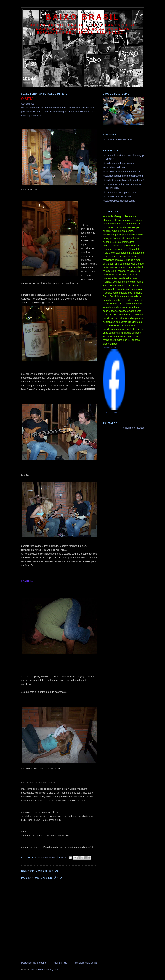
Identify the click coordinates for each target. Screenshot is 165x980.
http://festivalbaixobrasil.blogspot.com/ (124, 180)
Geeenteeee (28, 104)
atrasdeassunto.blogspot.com (119, 163)
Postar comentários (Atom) (45, 969)
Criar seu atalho (110, 413)
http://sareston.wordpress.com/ (120, 192)
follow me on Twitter (133, 428)
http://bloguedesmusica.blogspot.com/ (123, 176)
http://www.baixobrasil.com (117, 139)
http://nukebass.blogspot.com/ (119, 201)
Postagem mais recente (34, 963)
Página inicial (60, 963)
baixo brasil (83, 17)
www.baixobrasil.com (114, 167)
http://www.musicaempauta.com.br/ (122, 172)
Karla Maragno (110, 347)
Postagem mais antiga (85, 963)
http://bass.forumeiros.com (117, 196)
